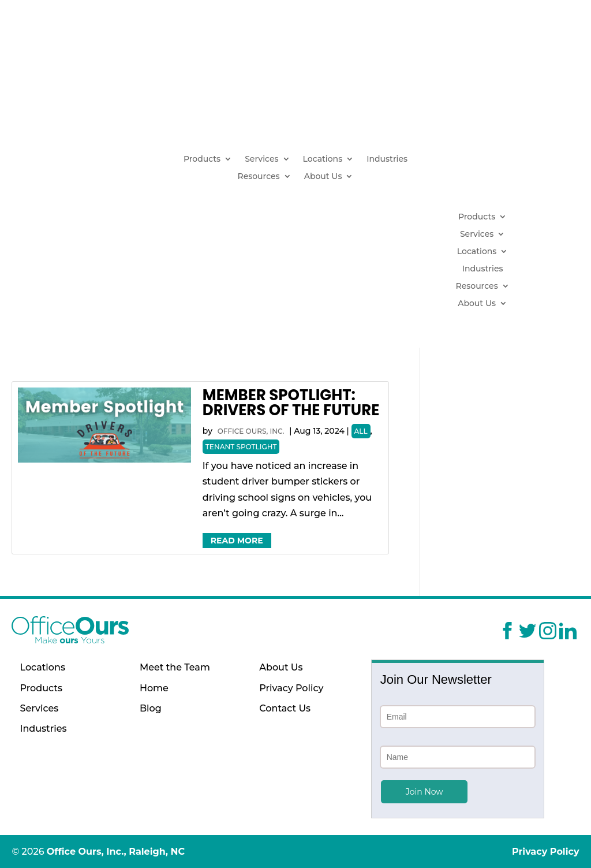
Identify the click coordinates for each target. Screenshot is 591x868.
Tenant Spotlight (241, 447)
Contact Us (285, 708)
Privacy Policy (291, 688)
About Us (323, 177)
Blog (151, 708)
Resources (258, 177)
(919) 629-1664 (494, 118)
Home (154, 688)
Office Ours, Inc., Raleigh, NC (116, 852)
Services (261, 159)
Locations (323, 159)
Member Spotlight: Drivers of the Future (291, 403)
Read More (237, 541)
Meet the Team (175, 667)
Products (202, 159)
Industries (387, 159)
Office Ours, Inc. (251, 431)
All (361, 431)
